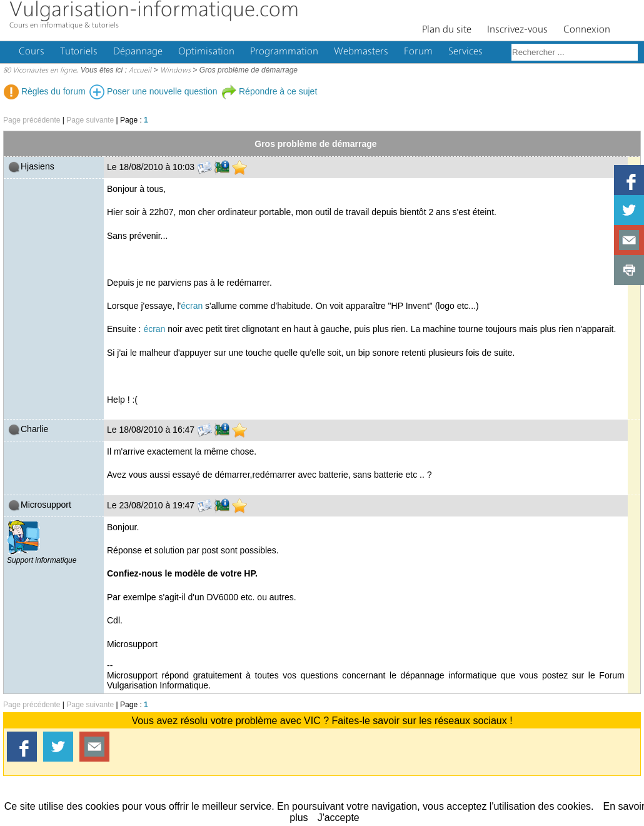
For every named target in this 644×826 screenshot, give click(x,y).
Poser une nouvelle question (153, 91)
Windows (175, 71)
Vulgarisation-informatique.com (154, 11)
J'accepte (339, 818)
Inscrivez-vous (517, 30)
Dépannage (138, 52)
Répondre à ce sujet (269, 91)
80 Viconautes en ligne (40, 71)
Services (465, 52)
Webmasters (361, 52)
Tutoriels (79, 52)
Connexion (587, 30)
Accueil (140, 71)
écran (192, 306)
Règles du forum (45, 91)
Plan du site (447, 30)
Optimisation (206, 52)
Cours (32, 52)
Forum (418, 52)
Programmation (284, 52)
